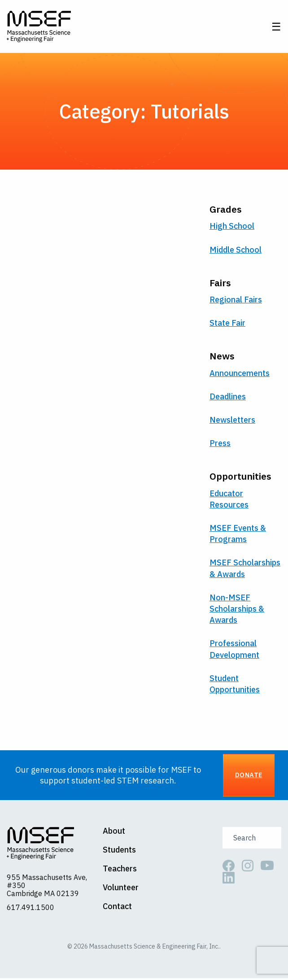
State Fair (227, 324)
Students (119, 851)
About (114, 832)
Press (220, 444)
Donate (249, 777)
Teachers (120, 870)
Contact (117, 908)
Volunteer (121, 889)
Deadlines (228, 398)
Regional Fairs (236, 301)
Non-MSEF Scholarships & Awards (237, 610)
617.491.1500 (31, 909)
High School (232, 228)
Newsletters (232, 421)
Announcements (240, 374)
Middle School (236, 251)
